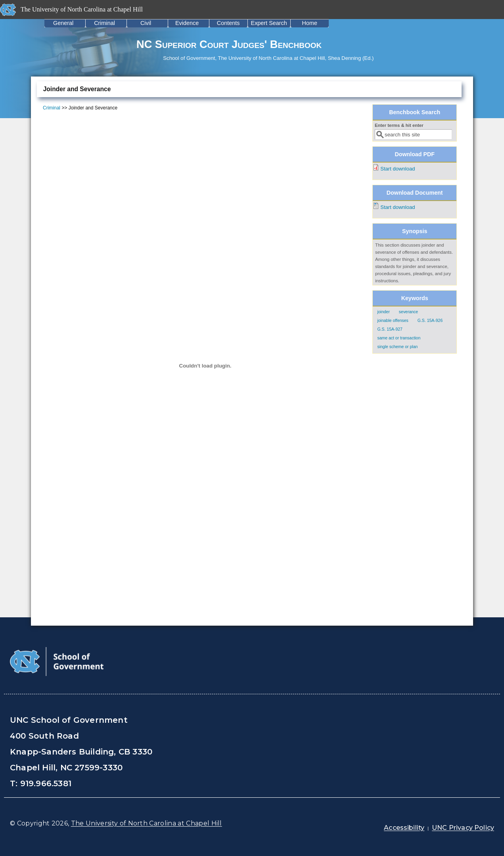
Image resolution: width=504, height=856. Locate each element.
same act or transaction (399, 338)
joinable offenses (393, 321)
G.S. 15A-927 (390, 329)
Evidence (187, 23)
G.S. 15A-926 (430, 321)
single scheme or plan (397, 347)
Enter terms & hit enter (399, 125)
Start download (398, 169)
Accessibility (404, 828)
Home (310, 23)
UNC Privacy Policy (463, 828)
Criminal (104, 23)
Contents (228, 23)
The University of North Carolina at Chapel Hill (147, 823)
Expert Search (269, 23)
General (63, 23)
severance (408, 312)
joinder (383, 312)
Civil (146, 23)
